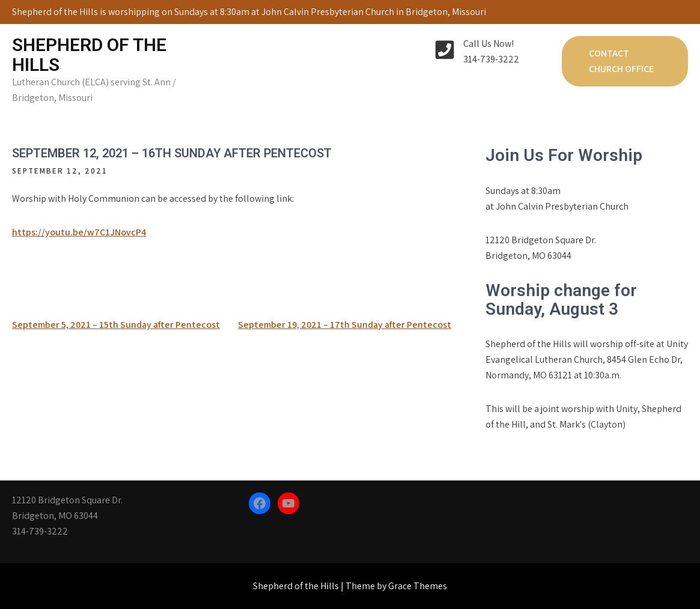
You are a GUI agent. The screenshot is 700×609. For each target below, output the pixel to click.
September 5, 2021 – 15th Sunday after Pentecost (116, 325)
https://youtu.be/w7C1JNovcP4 (79, 232)
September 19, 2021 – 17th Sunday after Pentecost (345, 325)
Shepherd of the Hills (89, 55)
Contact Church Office (621, 61)
